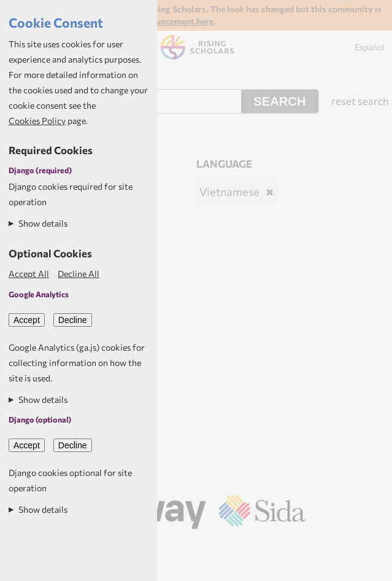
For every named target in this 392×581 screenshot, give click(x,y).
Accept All (29, 274)
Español (370, 47)
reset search (360, 101)
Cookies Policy (37, 121)
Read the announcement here (157, 21)
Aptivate (212, 545)
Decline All (79, 274)
